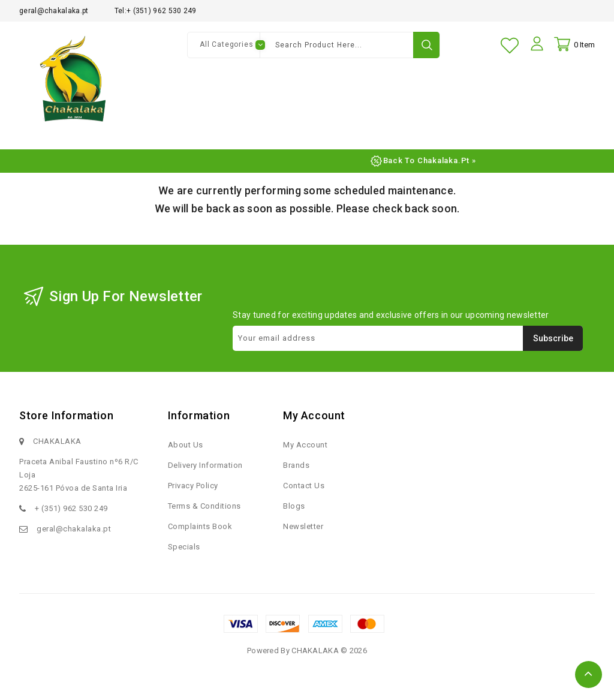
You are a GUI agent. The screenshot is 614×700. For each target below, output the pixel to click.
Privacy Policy (193, 490)
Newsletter (303, 531)
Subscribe (553, 343)
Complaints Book (200, 531)
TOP (589, 675)
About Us (186, 450)
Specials (184, 552)
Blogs (294, 511)
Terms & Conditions (204, 511)
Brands (296, 470)
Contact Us (304, 490)
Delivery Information (205, 470)
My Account (305, 450)
